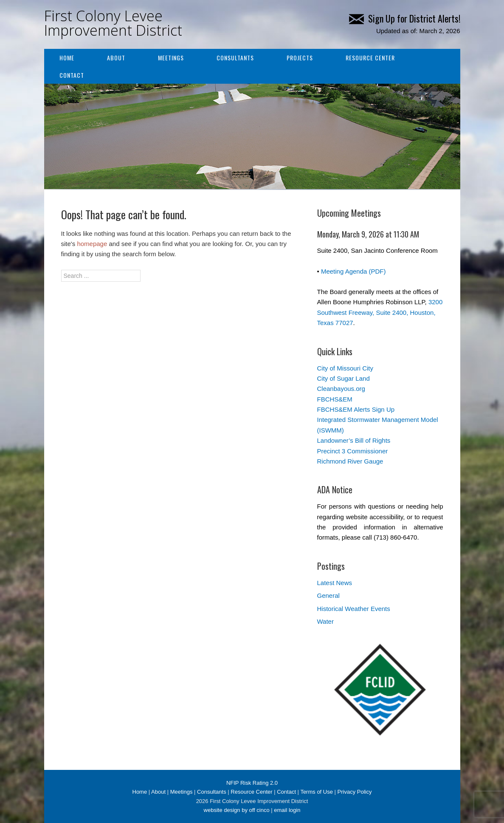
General (328, 595)
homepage (92, 244)
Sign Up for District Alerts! (405, 18)
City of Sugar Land (344, 378)
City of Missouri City (345, 368)
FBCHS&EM (335, 399)
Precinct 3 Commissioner (353, 451)
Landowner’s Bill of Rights (354, 440)
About (116, 58)
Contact (72, 75)
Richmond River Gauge (350, 461)
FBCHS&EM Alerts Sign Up (356, 409)
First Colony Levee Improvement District (113, 23)
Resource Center (370, 58)
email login (287, 810)
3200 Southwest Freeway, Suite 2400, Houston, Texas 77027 (380, 312)
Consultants (235, 58)
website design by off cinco (237, 810)
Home (67, 58)
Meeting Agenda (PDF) (353, 271)
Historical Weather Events (354, 609)
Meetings (171, 58)
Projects (300, 58)
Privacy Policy (355, 792)
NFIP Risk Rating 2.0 (252, 783)
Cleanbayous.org (341, 389)
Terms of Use (317, 792)
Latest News (335, 583)
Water (325, 621)
